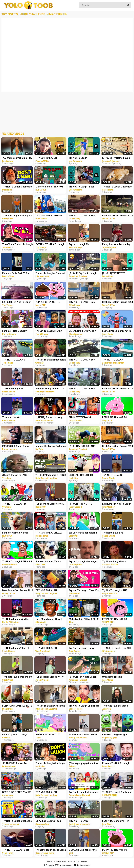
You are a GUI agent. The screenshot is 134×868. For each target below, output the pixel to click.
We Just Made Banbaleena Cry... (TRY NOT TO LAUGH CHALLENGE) (83, 533)
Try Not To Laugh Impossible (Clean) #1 (51, 360)
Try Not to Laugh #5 (13, 389)
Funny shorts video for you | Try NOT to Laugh (50, 504)
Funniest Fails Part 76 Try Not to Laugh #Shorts (16, 274)
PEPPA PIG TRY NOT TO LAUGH (48, 302)
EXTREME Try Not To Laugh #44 (50, 245)
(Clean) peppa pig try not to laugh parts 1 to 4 (83, 764)
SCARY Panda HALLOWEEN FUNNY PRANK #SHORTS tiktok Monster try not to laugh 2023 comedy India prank (83, 735)
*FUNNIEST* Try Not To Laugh (14, 764)
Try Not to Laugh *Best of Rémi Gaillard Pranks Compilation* (16, 648)
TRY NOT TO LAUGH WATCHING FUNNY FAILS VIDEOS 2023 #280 (82, 821)
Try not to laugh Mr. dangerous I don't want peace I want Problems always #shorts (81, 245)
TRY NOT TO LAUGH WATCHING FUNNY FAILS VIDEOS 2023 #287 (49, 591)
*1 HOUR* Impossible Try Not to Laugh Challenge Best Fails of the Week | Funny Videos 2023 (51, 475)
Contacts (73, 861)
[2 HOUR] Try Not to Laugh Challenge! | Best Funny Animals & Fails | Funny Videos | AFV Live (83, 274)
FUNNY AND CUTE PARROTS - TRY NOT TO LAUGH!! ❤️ (17, 706)
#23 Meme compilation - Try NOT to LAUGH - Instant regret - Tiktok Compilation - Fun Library (17, 158)
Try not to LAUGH (11, 417)
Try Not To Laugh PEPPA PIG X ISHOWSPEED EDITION (17, 562)
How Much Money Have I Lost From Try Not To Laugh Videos (50, 619)
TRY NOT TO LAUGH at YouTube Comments (14, 504)
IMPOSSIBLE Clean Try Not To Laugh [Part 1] (16, 446)
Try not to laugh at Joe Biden (51, 850)
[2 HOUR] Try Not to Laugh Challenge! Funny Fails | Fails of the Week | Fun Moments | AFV (84, 677)
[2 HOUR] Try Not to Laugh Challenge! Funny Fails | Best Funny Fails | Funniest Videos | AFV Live (51, 418)
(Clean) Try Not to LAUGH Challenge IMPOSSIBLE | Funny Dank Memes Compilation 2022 (16, 475)
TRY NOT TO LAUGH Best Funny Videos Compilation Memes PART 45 (83, 360)
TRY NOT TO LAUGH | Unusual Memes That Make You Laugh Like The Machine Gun (17, 360)
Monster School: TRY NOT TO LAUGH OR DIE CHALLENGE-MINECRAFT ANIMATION (49, 187)
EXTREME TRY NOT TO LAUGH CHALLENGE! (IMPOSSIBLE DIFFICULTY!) (83, 475)
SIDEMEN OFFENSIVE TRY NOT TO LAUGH (82, 331)
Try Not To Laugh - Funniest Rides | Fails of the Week (50, 274)
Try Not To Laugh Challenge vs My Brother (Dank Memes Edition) (17, 821)
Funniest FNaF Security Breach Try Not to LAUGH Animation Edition (16, 331)
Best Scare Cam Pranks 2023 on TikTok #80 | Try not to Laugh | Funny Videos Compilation (18, 591)
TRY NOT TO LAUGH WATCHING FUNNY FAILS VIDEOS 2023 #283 (49, 792)
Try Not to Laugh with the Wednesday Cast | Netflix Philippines (15, 619)
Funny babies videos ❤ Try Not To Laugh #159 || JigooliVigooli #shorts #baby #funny (50, 677)
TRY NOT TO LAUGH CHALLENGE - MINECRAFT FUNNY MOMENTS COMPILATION (49, 158)
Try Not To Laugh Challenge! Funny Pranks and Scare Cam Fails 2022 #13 (51, 706)
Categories (60, 861)
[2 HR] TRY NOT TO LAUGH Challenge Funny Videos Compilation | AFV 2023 (83, 446)
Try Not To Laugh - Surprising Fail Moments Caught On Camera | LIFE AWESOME (82, 158)
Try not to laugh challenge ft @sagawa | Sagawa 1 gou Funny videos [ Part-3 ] (17, 216)
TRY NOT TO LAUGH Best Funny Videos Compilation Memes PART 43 (83, 302)
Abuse (84, 861)
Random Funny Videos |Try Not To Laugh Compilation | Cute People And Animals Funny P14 (50, 389)
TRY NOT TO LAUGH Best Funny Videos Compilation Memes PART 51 (16, 850)
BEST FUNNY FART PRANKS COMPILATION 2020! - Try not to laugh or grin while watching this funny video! (18, 792)
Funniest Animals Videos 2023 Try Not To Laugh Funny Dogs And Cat (18, 533)
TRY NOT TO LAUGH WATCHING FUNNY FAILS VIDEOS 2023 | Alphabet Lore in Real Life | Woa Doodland (51, 648)
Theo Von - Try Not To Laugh (17, 244)
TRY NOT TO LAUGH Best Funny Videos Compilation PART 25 (83, 216)
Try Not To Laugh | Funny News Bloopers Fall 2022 (49, 331)
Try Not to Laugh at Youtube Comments (84, 792)
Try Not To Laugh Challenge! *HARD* (84, 706)
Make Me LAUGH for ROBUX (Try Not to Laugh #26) (84, 619)
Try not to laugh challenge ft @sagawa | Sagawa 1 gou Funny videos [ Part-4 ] (17, 677)
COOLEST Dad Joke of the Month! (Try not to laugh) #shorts (83, 850)
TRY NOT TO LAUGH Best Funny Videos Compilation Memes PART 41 (49, 216)
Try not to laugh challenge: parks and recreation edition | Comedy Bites (84, 562)
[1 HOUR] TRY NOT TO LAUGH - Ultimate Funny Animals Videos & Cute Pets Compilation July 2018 (84, 504)
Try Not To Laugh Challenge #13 (50, 764)
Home (50, 861)
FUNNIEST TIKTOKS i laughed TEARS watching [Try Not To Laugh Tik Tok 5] (84, 418)
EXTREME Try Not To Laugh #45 (17, 302)
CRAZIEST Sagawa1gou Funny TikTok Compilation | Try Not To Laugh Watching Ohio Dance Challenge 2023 (50, 821)
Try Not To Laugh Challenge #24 (17, 187)
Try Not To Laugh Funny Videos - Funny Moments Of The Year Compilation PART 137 (84, 648)
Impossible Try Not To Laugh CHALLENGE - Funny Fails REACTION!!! (51, 446)
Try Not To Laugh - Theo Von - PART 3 (84, 591)
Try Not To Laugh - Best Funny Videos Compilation (83, 187)
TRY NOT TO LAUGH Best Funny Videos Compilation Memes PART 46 (83, 389)
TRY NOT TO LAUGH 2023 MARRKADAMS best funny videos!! (49, 533)
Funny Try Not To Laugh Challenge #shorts (15, 735)
